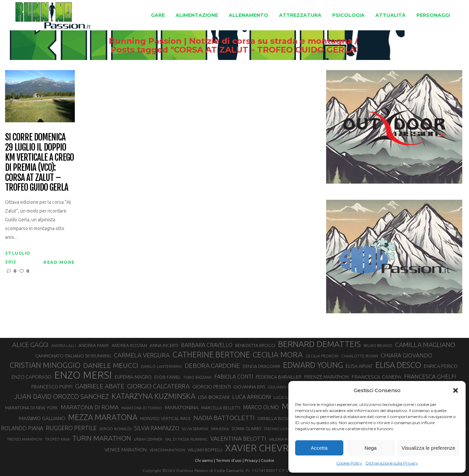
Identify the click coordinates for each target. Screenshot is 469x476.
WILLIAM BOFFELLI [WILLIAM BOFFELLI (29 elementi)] (205, 450)
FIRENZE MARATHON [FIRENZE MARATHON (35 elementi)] (326, 377)
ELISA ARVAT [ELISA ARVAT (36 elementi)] (359, 366)
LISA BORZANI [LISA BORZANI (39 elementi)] (214, 397)
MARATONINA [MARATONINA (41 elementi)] (182, 407)
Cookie (268, 460)
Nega (371, 448)
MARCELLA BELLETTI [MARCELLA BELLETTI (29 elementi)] (221, 408)
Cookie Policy (349, 463)
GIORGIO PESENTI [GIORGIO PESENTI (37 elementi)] (212, 387)
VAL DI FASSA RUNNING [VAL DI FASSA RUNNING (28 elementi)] (186, 439)
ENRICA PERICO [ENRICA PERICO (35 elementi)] (441, 366)
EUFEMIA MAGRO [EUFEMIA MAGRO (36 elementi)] (133, 377)
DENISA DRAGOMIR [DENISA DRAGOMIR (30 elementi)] (261, 366)
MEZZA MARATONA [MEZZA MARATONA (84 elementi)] (103, 417)
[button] (456, 390)
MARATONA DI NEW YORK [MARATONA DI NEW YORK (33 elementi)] (32, 408)
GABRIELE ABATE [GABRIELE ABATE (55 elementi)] (100, 386)
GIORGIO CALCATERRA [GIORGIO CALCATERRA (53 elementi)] (158, 386)
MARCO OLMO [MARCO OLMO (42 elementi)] (261, 407)
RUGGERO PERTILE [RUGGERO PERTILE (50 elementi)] (71, 428)
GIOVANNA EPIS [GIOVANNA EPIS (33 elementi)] (249, 387)
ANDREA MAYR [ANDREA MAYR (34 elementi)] (94, 345)
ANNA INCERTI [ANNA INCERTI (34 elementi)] (164, 345)
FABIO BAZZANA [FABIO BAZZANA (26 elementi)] (198, 377)
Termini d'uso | (230, 460)
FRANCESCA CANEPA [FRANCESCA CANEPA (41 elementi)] (376, 377)
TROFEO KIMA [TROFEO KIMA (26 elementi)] (57, 439)
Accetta (319, 448)
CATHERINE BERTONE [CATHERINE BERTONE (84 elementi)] (211, 354)
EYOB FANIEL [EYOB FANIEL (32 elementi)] (168, 377)
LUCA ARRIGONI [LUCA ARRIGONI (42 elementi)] (252, 397)
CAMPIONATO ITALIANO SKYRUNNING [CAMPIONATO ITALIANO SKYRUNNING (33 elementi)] (73, 356)
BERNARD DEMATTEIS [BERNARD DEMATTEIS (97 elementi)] (319, 344)
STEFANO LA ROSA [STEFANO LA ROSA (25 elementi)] (279, 429)
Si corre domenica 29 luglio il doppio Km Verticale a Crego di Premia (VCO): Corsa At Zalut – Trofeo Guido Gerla (39, 163)
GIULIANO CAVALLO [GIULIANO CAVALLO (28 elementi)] (286, 387)
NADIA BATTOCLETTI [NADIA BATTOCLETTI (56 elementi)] (224, 418)
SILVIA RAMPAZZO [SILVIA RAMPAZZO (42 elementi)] (157, 428)
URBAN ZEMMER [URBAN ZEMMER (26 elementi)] (148, 439)
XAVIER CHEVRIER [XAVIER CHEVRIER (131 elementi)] (264, 448)
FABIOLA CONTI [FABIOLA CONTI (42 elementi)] (234, 377)
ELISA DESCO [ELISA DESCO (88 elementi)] (398, 365)
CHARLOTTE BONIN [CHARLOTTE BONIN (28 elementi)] (360, 356)
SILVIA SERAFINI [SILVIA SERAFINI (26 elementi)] (195, 429)
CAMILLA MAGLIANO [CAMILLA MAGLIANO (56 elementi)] (425, 345)
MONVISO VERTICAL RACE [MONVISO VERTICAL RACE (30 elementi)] (165, 418)
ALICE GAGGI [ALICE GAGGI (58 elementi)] (30, 345)
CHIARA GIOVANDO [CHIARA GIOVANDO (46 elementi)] (407, 355)
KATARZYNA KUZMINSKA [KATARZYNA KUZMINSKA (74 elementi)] (153, 396)
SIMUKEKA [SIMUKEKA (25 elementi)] (220, 429)
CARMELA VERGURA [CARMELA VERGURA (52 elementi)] (142, 355)
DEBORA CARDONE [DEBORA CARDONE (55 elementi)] (212, 366)
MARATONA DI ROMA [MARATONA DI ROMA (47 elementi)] (90, 407)
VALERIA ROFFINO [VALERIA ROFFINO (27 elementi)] (285, 439)
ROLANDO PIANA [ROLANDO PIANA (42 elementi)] (22, 428)
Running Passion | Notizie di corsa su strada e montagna (223, 41)
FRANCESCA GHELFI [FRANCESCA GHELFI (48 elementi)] (430, 376)
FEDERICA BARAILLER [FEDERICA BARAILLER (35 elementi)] (279, 377)
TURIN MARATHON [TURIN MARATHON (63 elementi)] (102, 438)
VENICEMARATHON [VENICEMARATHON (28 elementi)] (167, 450)
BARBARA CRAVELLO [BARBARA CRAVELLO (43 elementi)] (207, 345)
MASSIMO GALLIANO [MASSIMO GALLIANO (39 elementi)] (42, 418)
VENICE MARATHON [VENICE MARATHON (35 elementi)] (126, 450)
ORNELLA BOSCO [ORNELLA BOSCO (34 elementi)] (276, 418)
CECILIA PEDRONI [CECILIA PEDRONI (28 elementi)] (322, 356)
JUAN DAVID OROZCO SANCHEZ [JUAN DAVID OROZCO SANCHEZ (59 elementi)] (61, 396)
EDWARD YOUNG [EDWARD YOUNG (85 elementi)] (313, 365)
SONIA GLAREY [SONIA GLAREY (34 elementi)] (246, 429)
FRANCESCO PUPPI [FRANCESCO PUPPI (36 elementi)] (52, 387)
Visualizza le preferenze (428, 448)
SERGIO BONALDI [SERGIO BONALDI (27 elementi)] (115, 429)
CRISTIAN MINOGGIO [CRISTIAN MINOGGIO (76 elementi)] (45, 365)
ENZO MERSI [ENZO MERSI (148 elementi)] (83, 375)
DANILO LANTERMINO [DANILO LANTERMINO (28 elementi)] (161, 366)
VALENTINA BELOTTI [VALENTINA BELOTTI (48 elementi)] (238, 438)
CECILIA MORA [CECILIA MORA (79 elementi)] (278, 355)
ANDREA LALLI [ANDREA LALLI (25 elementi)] (64, 346)
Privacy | (252, 460)
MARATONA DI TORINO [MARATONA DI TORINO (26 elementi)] (142, 408)
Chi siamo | (205, 460)
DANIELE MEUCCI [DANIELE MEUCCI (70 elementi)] (111, 365)
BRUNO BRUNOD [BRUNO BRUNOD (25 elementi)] (378, 346)
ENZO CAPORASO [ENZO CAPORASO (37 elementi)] (32, 377)
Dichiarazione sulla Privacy (392, 463)
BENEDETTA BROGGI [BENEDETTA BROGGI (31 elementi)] (255, 345)
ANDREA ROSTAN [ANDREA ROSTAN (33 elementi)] (129, 345)
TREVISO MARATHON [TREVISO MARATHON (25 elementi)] (25, 439)
